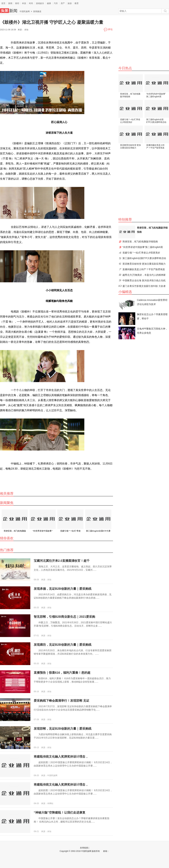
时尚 (31, 3)
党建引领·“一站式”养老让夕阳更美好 (130, 121)
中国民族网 (25, 11)
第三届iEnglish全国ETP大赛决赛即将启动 (156, 121)
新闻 (10, 3)
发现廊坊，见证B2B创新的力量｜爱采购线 (63, 645)
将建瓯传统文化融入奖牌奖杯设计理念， (61, 757)
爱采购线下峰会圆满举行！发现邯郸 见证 (61, 701)
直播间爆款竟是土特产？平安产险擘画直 (155, 146)
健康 (49, 3)
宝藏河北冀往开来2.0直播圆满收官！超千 (62, 561)
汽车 (56, 3)
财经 (17, 3)
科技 (24, 3)
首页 (3, 3)
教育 (77, 3)
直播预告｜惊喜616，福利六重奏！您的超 (62, 673)
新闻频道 (37, 11)
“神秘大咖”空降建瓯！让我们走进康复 (60, 813)
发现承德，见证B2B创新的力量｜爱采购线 (63, 589)
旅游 (70, 3)
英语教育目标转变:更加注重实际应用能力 (130, 146)
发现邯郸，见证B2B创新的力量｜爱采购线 (63, 729)
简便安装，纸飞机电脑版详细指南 (130, 95)
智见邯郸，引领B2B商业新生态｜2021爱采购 (64, 617)
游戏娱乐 (40, 3)
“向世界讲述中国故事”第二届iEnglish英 (156, 95)
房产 (63, 3)
